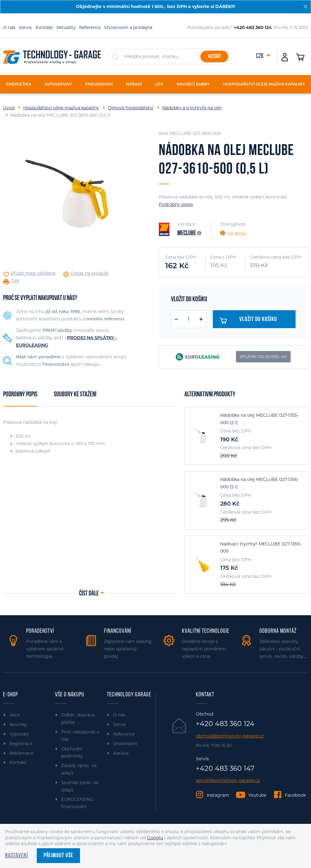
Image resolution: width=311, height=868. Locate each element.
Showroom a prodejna (128, 27)
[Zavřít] (305, 6)
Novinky (18, 724)
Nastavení (17, 856)
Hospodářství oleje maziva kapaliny (61, 108)
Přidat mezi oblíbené (33, 273)
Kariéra (121, 753)
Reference (90, 27)
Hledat (214, 57)
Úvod (9, 108)
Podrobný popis (176, 204)
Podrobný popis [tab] (20, 395)
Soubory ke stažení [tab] (75, 395)
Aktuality (66, 27)
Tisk (15, 281)
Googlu (155, 838)
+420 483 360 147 (225, 769)
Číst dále (89, 594)
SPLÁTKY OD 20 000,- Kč (263, 357)
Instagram (218, 795)
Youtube (257, 795)
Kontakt (44, 27)
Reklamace (21, 753)
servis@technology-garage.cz (228, 780)
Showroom (125, 744)
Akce (15, 715)
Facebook (295, 795)
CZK (260, 56)
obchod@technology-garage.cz (230, 736)
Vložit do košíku (250, 321)
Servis (25, 27)
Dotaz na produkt (90, 273)
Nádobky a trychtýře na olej (192, 108)
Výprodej (19, 734)
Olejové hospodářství (131, 108)
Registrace (21, 744)
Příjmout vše (58, 856)
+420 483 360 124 (225, 724)
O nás (9, 27)
